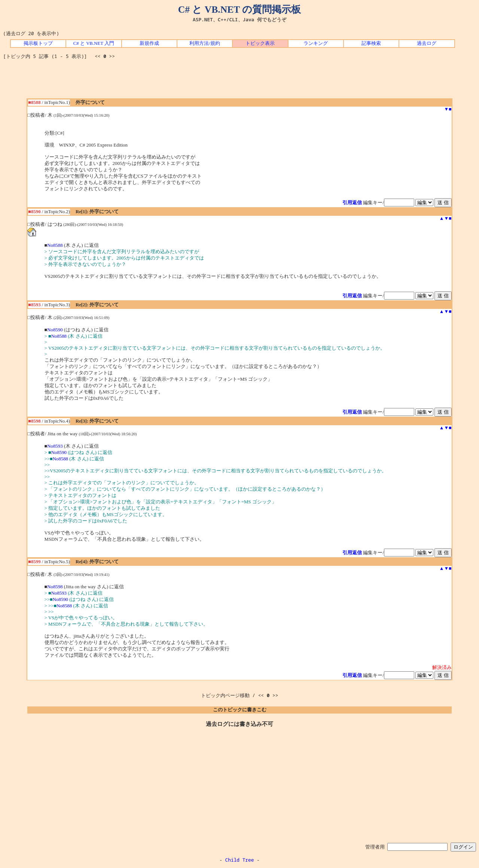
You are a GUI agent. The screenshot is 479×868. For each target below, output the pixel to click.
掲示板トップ (38, 43)
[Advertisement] (239, 82)
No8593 (55, 446)
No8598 (55, 587)
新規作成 (149, 43)
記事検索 (371, 43)
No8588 (55, 245)
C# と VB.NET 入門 (94, 43)
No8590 (55, 330)
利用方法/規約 (205, 43)
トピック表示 (260, 43)
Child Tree (240, 860)
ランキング (316, 43)
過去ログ (427, 43)
